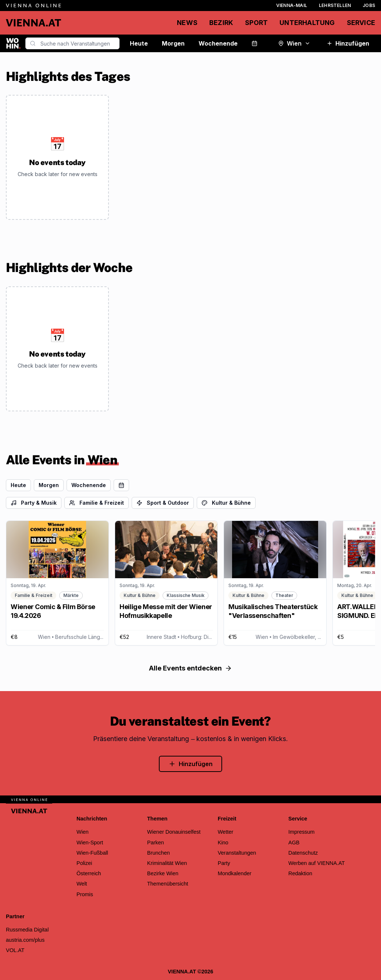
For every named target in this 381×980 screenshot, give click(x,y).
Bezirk (221, 23)
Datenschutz (303, 853)
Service (361, 23)
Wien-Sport (90, 843)
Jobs (369, 5)
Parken (156, 843)
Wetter (225, 832)
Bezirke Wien (163, 873)
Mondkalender (235, 873)
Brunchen (159, 853)
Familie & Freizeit (97, 503)
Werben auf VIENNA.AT (317, 863)
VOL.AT (15, 950)
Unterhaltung (307, 23)
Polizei (84, 863)
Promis (85, 894)
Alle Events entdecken (190, 668)
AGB (294, 843)
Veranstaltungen (237, 853)
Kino (223, 843)
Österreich (89, 873)
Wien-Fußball (92, 853)
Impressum (301, 832)
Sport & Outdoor (163, 503)
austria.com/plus (25, 940)
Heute (139, 43)
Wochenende (218, 43)
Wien (294, 43)
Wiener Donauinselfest (174, 832)
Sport (256, 23)
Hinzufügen (348, 43)
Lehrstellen (335, 5)
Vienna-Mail (292, 5)
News (187, 23)
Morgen (173, 43)
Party (224, 863)
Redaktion (300, 873)
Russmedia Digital (27, 930)
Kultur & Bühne (226, 503)
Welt (82, 884)
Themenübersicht (168, 884)
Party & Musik (34, 503)
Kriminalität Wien (167, 863)
